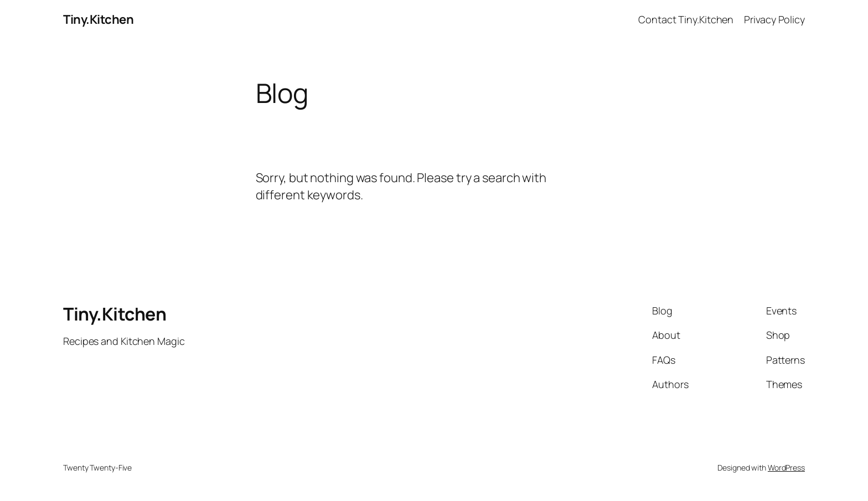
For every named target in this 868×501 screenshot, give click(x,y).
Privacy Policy (774, 19)
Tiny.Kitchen (98, 19)
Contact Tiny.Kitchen (686, 19)
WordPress (786, 468)
